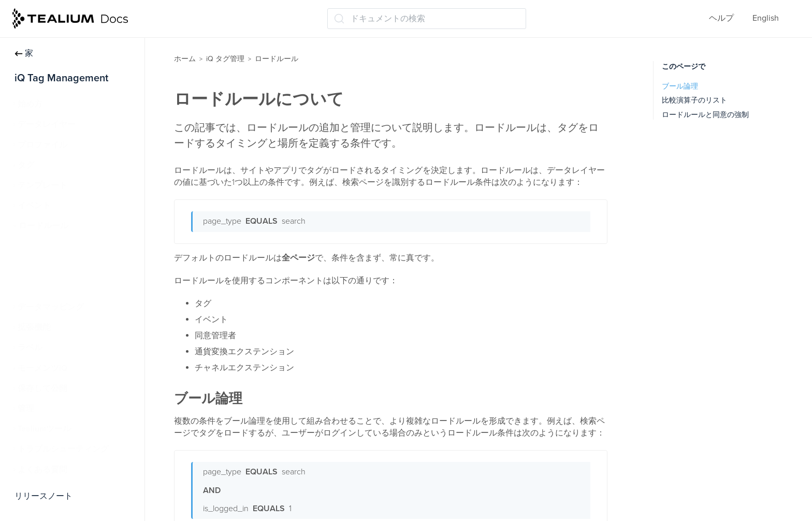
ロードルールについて (65, 247)
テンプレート (42, 185)
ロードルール (44, 226)
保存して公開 (42, 388)
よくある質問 (42, 470)
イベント (34, 206)
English (766, 18)
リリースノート (44, 496)
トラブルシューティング (63, 449)
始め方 (30, 104)
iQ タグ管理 (225, 59)
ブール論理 (680, 86)
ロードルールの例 (57, 267)
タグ (26, 165)
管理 (26, 409)
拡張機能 (34, 327)
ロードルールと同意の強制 (705, 115)
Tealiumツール (44, 429)
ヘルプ (721, 18)
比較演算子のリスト (694, 100)
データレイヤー (47, 124)
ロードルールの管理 (61, 287)
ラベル (30, 348)
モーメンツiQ (42, 368)
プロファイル (42, 145)
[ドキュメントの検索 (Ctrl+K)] (427, 19)
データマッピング (51, 307)
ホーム (185, 59)
